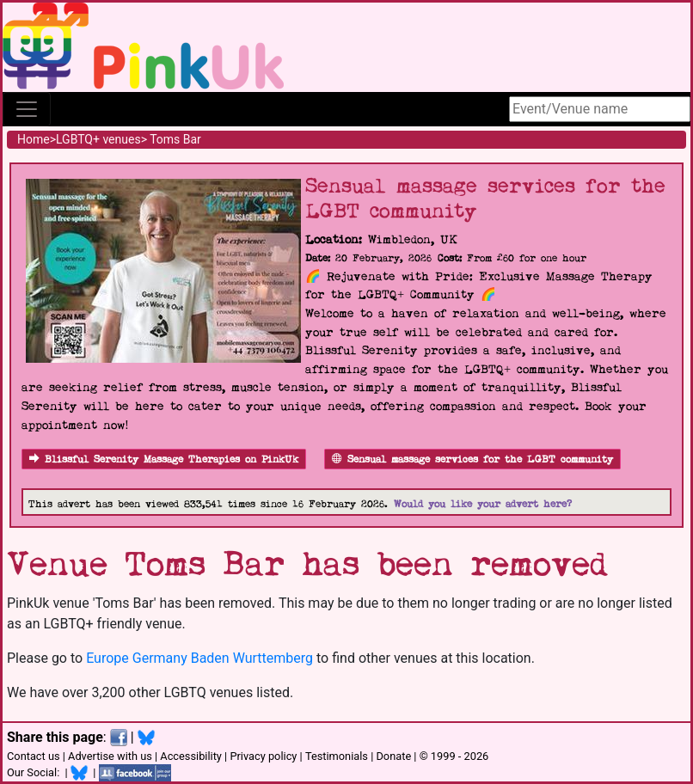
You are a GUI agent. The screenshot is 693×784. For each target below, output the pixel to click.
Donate (393, 756)
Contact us (34, 756)
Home (34, 139)
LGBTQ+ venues (98, 139)
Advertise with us (110, 756)
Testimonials (337, 756)
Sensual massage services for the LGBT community (472, 459)
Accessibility (191, 756)
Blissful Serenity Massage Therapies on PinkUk (164, 459)
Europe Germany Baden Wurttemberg (199, 658)
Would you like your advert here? (483, 504)
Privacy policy (263, 756)
